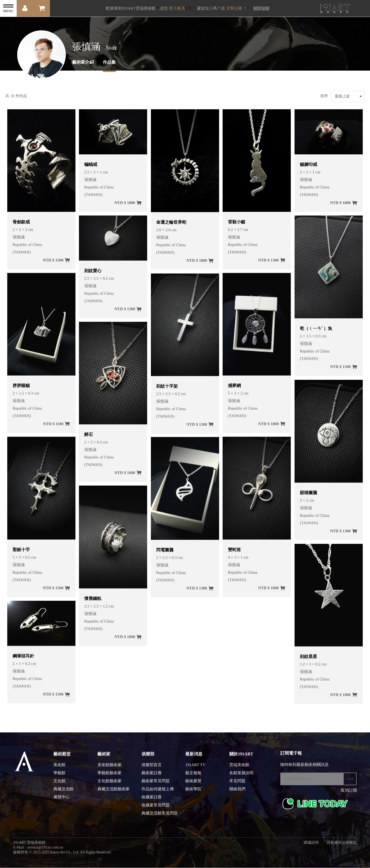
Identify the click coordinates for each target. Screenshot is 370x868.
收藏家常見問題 (156, 808)
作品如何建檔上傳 (158, 792)
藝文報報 (193, 776)
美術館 (59, 768)
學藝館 (59, 776)
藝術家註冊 (152, 776)
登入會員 (177, 8)
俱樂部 (148, 757)
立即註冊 (234, 8)
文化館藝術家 (110, 784)
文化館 (59, 784)
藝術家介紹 (83, 62)
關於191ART (241, 757)
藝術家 (104, 757)
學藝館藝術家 (110, 776)
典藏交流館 (64, 792)
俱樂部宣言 (152, 768)
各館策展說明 (241, 776)
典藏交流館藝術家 (114, 792)
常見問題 (237, 784)
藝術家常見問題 (156, 784)
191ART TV (195, 768)
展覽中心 (61, 800)
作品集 (109, 62)
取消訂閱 (349, 794)
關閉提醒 (262, 8)
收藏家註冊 (152, 800)
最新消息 (194, 757)
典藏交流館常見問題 (160, 816)
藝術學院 (193, 792)
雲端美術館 (239, 768)
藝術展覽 (193, 784)
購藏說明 (311, 846)
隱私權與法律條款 (342, 846)
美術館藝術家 (110, 768)
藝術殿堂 (62, 757)
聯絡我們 (237, 792)
